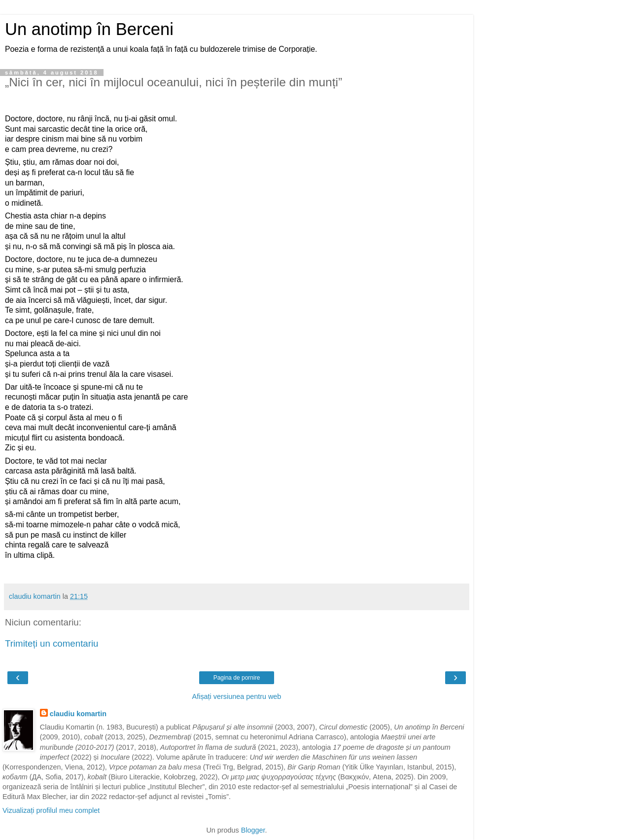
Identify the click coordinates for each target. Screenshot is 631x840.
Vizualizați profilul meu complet (51, 810)
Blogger (253, 830)
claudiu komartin (78, 714)
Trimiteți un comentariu (52, 643)
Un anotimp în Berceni (89, 29)
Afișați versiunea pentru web (237, 696)
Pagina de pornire (237, 678)
